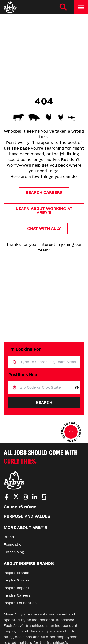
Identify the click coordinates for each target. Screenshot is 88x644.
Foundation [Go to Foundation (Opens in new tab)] (14, 545)
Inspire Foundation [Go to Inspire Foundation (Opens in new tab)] (20, 603)
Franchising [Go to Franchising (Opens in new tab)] (14, 552)
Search (44, 403)
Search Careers (44, 193)
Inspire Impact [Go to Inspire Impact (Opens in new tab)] (17, 588)
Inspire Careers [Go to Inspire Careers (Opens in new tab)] (17, 596)
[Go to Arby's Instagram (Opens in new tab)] (25, 497)
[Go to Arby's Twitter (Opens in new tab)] (16, 497)
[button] (77, 388)
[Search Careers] (63, 7)
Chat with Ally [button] (44, 228)
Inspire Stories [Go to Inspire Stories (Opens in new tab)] (17, 580)
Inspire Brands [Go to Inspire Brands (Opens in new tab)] (17, 573)
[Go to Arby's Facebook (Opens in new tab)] (7, 497)
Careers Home (20, 507)
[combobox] (45, 388)
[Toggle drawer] (81, 7)
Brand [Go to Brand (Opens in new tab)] (9, 537)
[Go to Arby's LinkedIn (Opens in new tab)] (35, 497)
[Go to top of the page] (71, 432)
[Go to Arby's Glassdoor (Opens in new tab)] (44, 497)
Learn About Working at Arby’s (44, 211)
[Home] (10, 7)
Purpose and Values (27, 516)
